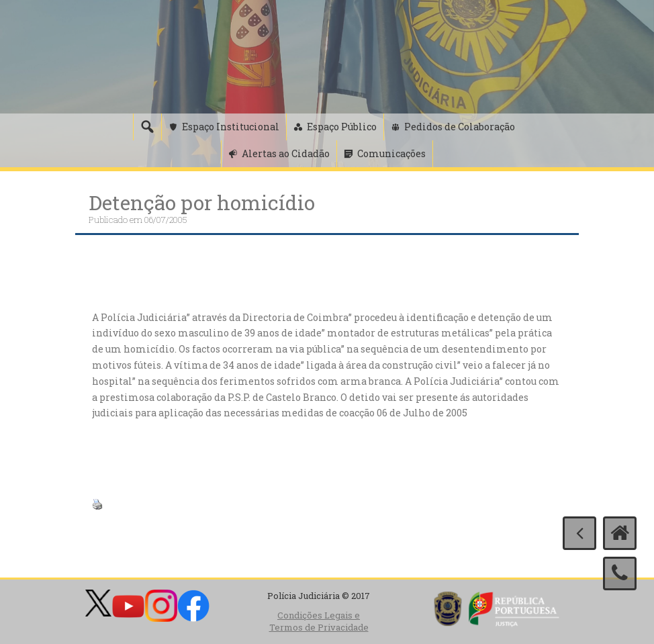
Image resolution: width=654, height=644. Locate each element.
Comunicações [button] (391, 153)
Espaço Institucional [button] (231, 127)
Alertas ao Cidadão (286, 153)
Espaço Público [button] (342, 127)
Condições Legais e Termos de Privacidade (319, 622)
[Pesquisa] (147, 127)
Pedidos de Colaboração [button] (460, 127)
